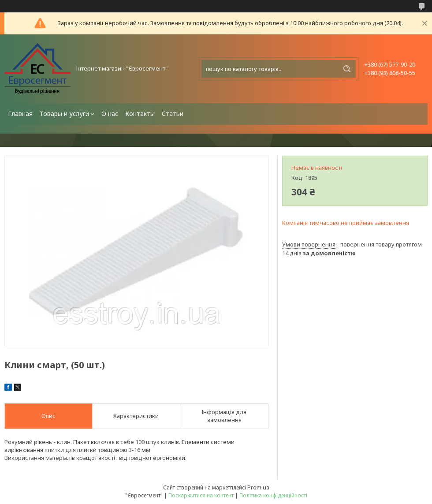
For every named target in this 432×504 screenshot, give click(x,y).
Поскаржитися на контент (201, 495)
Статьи (173, 114)
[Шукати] (347, 69)
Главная (20, 114)
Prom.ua (258, 487)
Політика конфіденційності (273, 495)
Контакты (140, 114)
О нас (110, 114)
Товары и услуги (64, 114)
